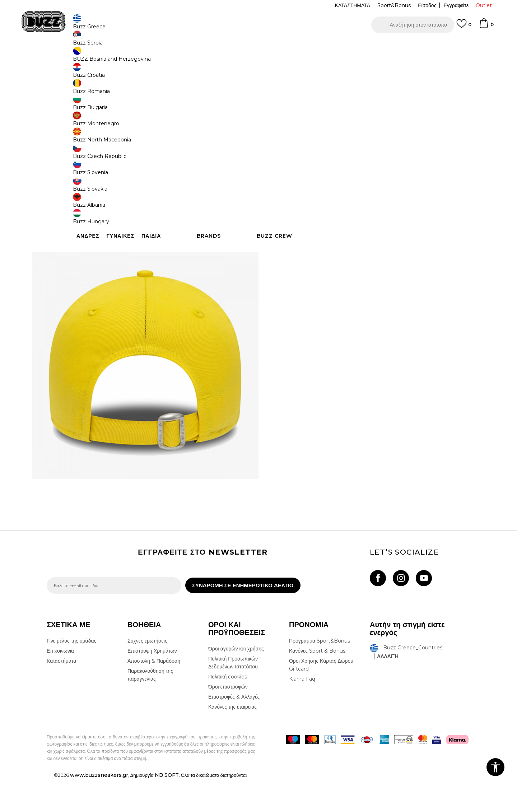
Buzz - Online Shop (67, 58)
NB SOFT (167, 808)
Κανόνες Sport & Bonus (317, 684)
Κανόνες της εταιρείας (232, 740)
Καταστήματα (61, 694)
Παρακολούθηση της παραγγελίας (150, 708)
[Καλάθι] (486, 27)
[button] (413, 25)
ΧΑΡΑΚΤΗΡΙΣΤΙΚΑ (366, 225)
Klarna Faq (302, 712)
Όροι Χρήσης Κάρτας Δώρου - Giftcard (323, 698)
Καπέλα (147, 58)
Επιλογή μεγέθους (293, 129)
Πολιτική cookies (228, 710)
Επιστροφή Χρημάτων (152, 684)
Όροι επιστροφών (228, 720)
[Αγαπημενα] (464, 27)
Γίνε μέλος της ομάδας (71, 674)
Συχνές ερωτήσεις (147, 674)
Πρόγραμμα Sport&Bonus (320, 674)
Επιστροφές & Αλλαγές (234, 730)
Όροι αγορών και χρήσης (236, 682)
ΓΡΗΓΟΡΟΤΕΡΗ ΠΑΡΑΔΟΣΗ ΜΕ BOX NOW (237, 46)
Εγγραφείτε (456, 5)
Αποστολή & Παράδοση (154, 694)
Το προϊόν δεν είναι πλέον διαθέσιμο (329, 182)
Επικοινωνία (60, 684)
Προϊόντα (101, 58)
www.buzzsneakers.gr (99, 808)
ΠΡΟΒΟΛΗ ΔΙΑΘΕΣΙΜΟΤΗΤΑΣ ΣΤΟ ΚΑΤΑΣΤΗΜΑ (366, 249)
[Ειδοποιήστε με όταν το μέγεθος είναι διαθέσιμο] (284, 141)
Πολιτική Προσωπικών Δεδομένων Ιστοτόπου (233, 696)
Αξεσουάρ (125, 58)
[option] (258, 46)
